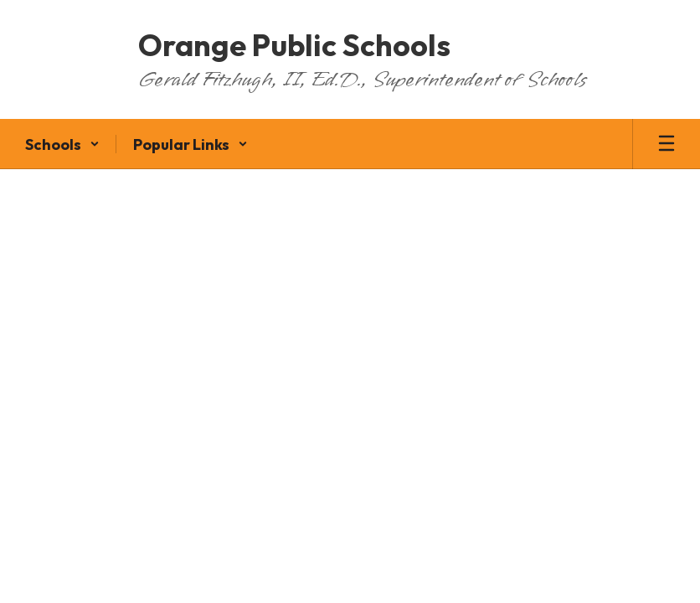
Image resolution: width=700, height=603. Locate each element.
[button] (62, 144)
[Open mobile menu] (667, 144)
